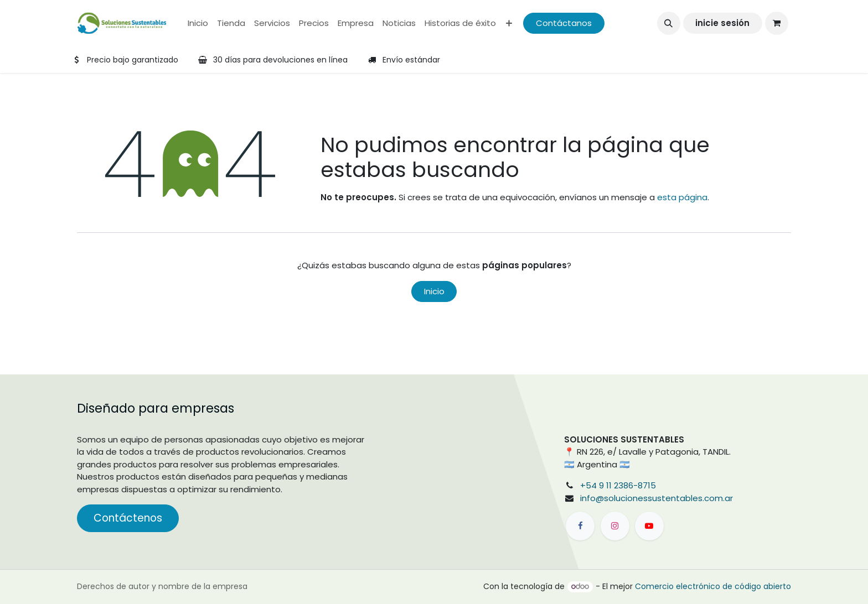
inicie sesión (722, 23)
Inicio (434, 291)
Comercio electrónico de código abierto (713, 586)
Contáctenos (128, 518)
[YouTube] (649, 526)
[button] (669, 23)
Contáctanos (564, 23)
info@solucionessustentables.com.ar (657, 498)
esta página (682, 197)
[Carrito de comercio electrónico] (777, 23)
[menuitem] (198, 24)
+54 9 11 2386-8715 (618, 485)
